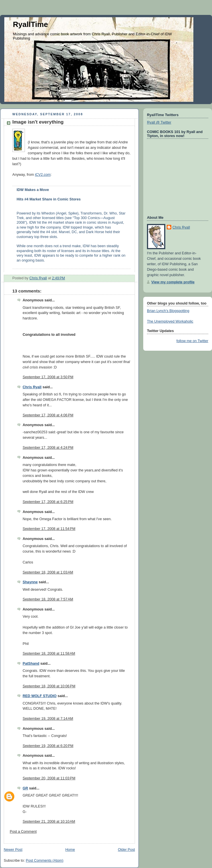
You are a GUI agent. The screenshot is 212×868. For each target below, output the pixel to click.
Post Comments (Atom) (45, 861)
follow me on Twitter (192, 341)
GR (25, 788)
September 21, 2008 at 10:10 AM (49, 822)
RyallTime (30, 24)
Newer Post (13, 850)
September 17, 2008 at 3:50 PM (48, 377)
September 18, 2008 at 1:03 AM (48, 572)
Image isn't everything (38, 122)
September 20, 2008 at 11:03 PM (49, 778)
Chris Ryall (32, 387)
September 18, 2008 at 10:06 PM (49, 686)
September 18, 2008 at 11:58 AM (49, 654)
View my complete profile (173, 282)
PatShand (31, 664)
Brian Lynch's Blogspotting (168, 311)
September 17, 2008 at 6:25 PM (48, 502)
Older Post (126, 850)
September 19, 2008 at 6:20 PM (48, 746)
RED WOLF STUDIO (40, 696)
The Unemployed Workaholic (170, 321)
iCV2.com (43, 175)
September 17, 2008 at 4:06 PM (48, 415)
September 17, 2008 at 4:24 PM (48, 448)
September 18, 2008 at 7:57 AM (48, 599)
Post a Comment (23, 832)
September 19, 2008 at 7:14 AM (48, 719)
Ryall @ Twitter (159, 122)
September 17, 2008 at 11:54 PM (49, 529)
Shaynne (30, 582)
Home (70, 850)
